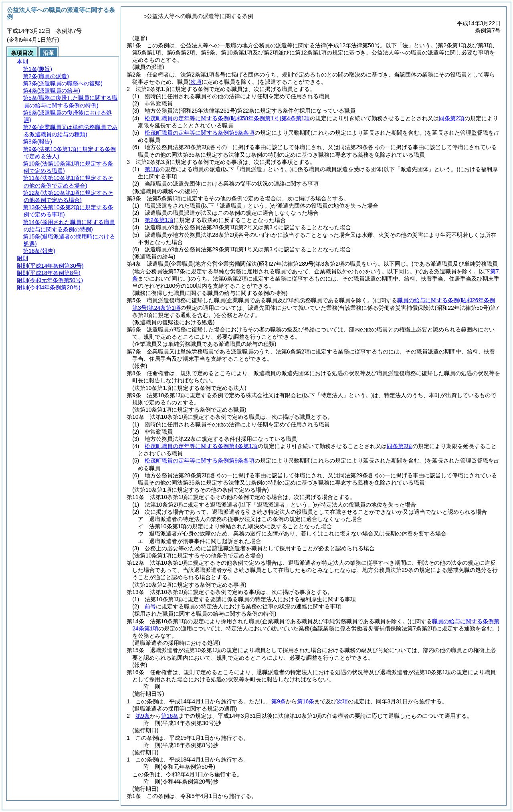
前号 (150, 606)
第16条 (306, 701)
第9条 (279, 701)
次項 (342, 701)
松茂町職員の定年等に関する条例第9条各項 (200, 133)
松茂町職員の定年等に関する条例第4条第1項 (227, 118)
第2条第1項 (159, 220)
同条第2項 (452, 118)
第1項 (152, 169)
